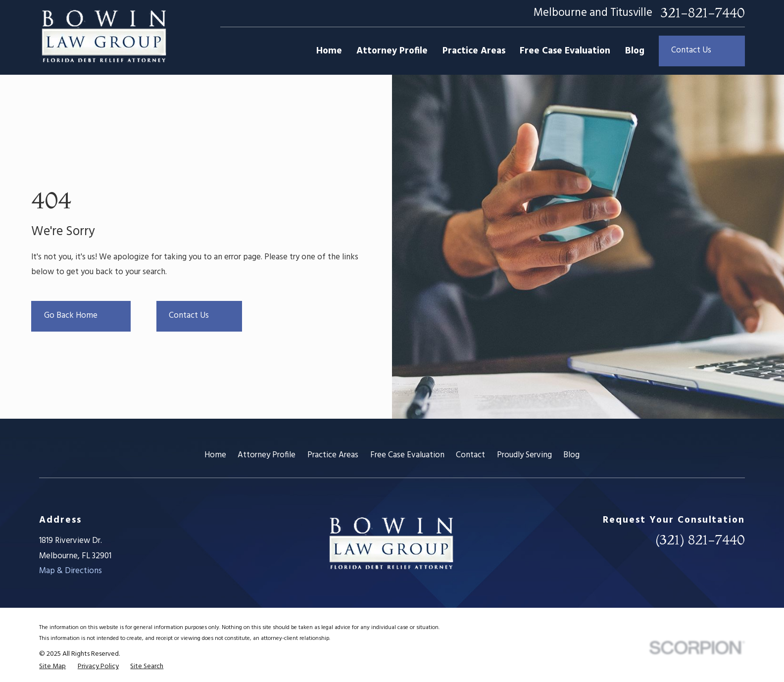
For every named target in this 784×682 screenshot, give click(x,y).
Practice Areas (333, 455)
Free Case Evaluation (407, 455)
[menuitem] (52, 666)
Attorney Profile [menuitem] (392, 51)
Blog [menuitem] (635, 51)
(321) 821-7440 (700, 540)
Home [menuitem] (329, 51)
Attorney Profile (267, 455)
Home (215, 455)
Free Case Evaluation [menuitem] (565, 51)
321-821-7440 (703, 13)
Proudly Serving (524, 455)
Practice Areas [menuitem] (474, 51)
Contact (470, 455)
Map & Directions (71, 571)
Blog (571, 455)
